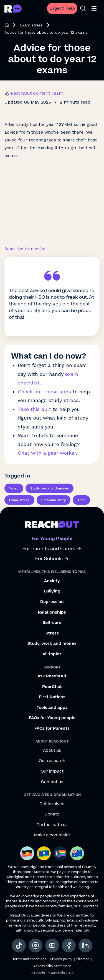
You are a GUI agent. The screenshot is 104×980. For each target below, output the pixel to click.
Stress (52, 633)
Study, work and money (50, 488)
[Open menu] (94, 8)
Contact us (52, 782)
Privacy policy (61, 959)
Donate (52, 814)
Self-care (52, 623)
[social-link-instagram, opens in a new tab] (35, 945)
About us (52, 751)
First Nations (52, 697)
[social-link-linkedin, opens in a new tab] (85, 945)
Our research (52, 761)
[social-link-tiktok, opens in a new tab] (19, 945)
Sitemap (83, 959)
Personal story (54, 500)
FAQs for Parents (52, 729)
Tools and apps (52, 708)
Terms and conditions (29, 959)
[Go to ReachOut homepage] (13, 8)
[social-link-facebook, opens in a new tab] (69, 945)
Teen (81, 500)
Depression (52, 602)
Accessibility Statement (52, 966)
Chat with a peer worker (47, 453)
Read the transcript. (26, 249)
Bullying (52, 591)
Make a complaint (52, 835)
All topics (52, 654)
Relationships (52, 612)
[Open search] (83, 8)
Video (14, 488)
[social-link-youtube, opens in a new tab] (52, 945)
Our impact (52, 771)
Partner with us (52, 825)
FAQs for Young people (52, 718)
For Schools (52, 559)
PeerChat (52, 687)
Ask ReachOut (52, 676)
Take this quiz (34, 409)
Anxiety (52, 581)
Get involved (52, 804)
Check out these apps (44, 392)
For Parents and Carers (52, 549)
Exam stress (31, 25)
